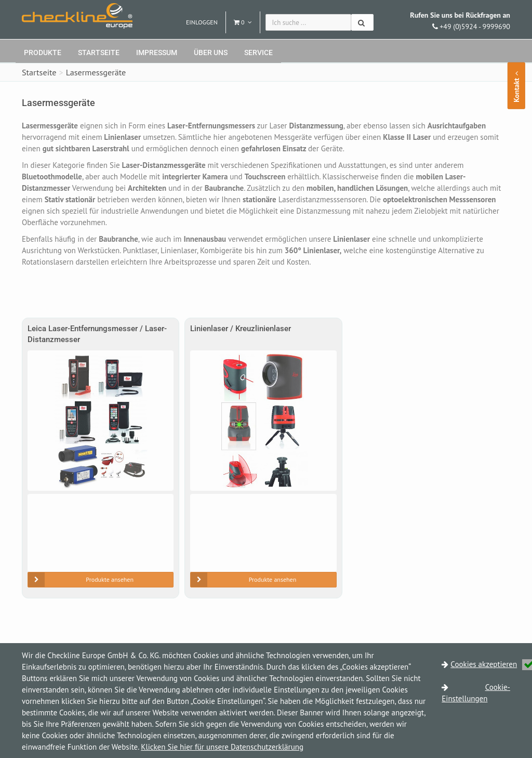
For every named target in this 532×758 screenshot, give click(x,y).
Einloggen (202, 22)
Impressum (157, 53)
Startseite (99, 53)
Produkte (43, 53)
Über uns (211, 53)
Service (258, 53)
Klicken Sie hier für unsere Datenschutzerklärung (222, 747)
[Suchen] (362, 22)
